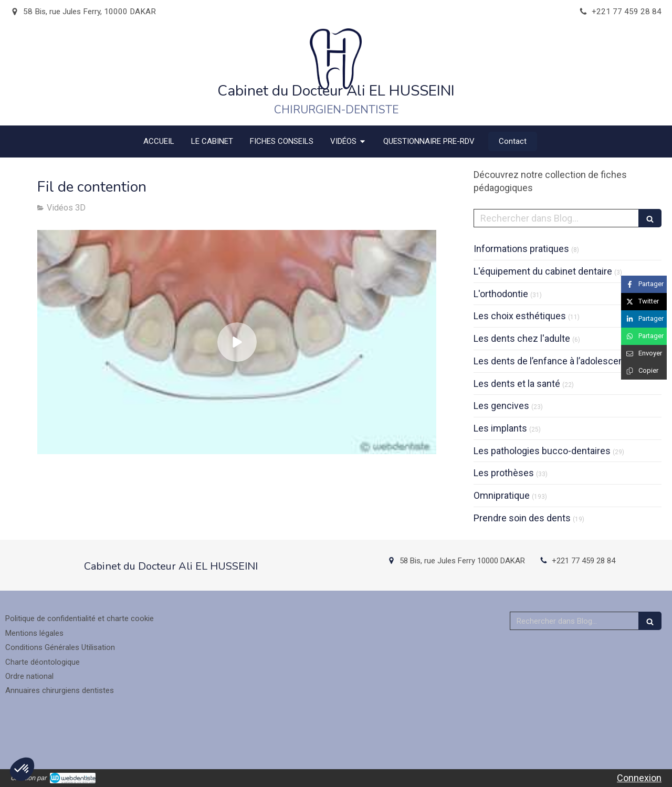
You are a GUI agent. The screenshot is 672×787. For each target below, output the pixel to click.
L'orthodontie (501, 294)
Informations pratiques (521, 249)
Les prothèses (504, 473)
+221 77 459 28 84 (584, 561)
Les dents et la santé (517, 384)
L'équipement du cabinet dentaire (543, 271)
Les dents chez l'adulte (522, 338)
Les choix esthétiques (520, 316)
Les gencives (501, 406)
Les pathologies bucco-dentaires (542, 451)
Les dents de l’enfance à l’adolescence (554, 361)
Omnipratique (502, 495)
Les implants (500, 428)
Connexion (639, 778)
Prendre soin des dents (522, 518)
